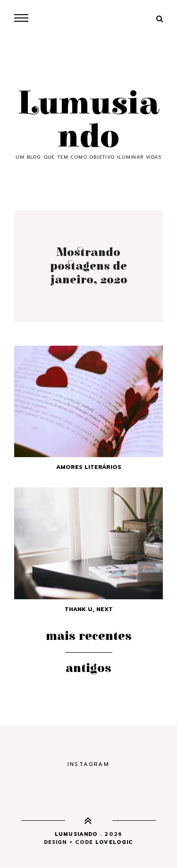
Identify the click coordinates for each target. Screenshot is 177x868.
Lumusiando (88, 120)
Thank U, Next (89, 609)
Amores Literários (89, 467)
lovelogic (114, 842)
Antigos (88, 668)
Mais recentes (89, 636)
